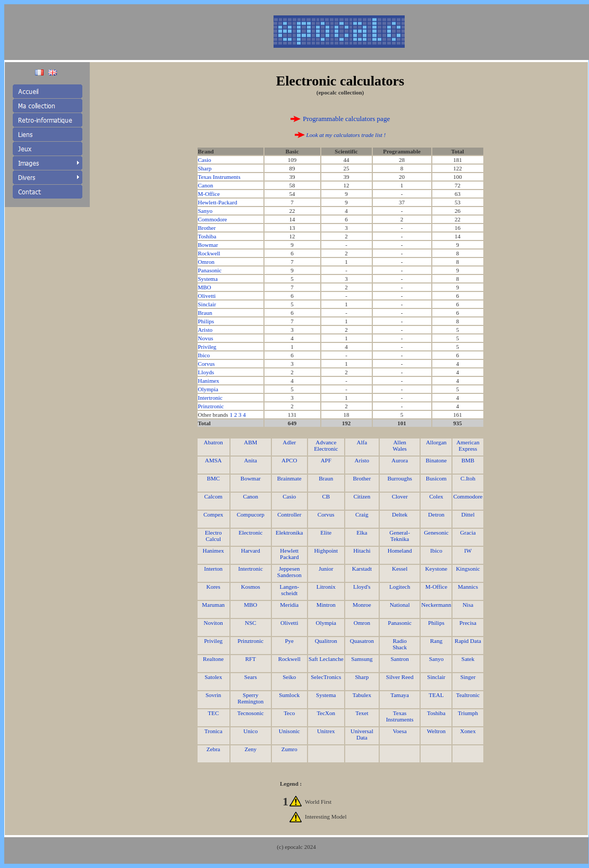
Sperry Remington (250, 698)
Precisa (468, 623)
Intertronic (210, 398)
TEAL (436, 695)
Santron (399, 659)
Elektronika (289, 532)
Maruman (213, 605)
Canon (206, 185)
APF (326, 460)
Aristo (206, 330)
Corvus (207, 364)
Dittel (468, 514)
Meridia (289, 605)
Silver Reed (400, 677)
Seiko (289, 677)
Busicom (436, 478)
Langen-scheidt (289, 590)
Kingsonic (468, 569)
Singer (468, 677)
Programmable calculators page (346, 119)
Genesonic (436, 532)
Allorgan (436, 442)
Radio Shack (400, 644)
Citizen (362, 496)
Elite (326, 532)
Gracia (468, 532)
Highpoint (326, 551)
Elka (362, 532)
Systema (208, 279)
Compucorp (251, 514)
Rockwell (209, 253)
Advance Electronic (326, 445)
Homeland (400, 551)
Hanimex (209, 381)
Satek (468, 659)
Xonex (468, 731)
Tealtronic (468, 695)
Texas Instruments (219, 177)
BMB (468, 460)
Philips (206, 321)
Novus (206, 338)
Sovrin (213, 695)
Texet (362, 713)
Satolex (213, 677)
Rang (436, 641)
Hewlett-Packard (218, 202)
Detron (436, 514)
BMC (213, 478)
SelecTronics (326, 677)
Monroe (362, 605)
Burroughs (399, 478)
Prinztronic (211, 406)
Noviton (214, 623)
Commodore (213, 219)
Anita (251, 460)
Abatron (214, 442)
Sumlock (289, 695)
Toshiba (207, 236)
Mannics (468, 587)
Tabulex (362, 695)
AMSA (214, 460)
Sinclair (207, 304)
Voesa (400, 731)
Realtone (213, 659)
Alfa (362, 442)
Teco (289, 713)
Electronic (250, 532)
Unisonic (289, 731)
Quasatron (362, 641)
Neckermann (436, 605)
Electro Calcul (214, 536)
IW (468, 551)
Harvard (251, 551)
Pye (289, 641)
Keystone (437, 569)
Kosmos (251, 587)
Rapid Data (468, 641)
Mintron (326, 605)
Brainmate (289, 478)
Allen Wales (400, 445)
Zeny (250, 749)
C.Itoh (468, 478)
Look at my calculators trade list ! (345, 135)
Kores (214, 587)
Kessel (400, 569)
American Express (468, 445)
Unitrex (326, 731)
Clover (400, 496)
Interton (213, 569)
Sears (251, 677)
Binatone (437, 460)
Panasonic (210, 270)
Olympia (208, 389)
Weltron (436, 731)
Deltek (400, 514)
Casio (205, 160)
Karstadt (362, 569)
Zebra (214, 749)
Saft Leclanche (326, 659)
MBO (205, 287)
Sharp (205, 168)
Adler (289, 442)
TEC (213, 713)
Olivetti (207, 296)
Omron (206, 262)
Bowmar (208, 245)
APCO (289, 460)
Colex (436, 496)
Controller (289, 514)
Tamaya (400, 695)
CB (326, 496)
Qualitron (326, 641)
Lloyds (206, 372)
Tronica (214, 731)
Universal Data (362, 734)
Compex (213, 514)
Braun (205, 313)
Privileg (207, 347)
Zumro (289, 749)
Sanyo (206, 211)
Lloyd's (362, 587)
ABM (250, 442)
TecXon (326, 713)
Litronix (326, 587)
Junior (326, 569)
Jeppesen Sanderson (289, 572)
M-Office (209, 194)
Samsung (362, 659)
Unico (250, 731)
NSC (250, 623)
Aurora (400, 460)
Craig (362, 514)
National (400, 605)
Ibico (204, 355)
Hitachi (362, 551)
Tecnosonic (251, 713)
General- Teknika (399, 536)
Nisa (468, 605)
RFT (251, 659)
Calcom (214, 496)
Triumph (468, 713)
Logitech (400, 587)
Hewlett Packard (289, 554)
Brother (207, 228)
